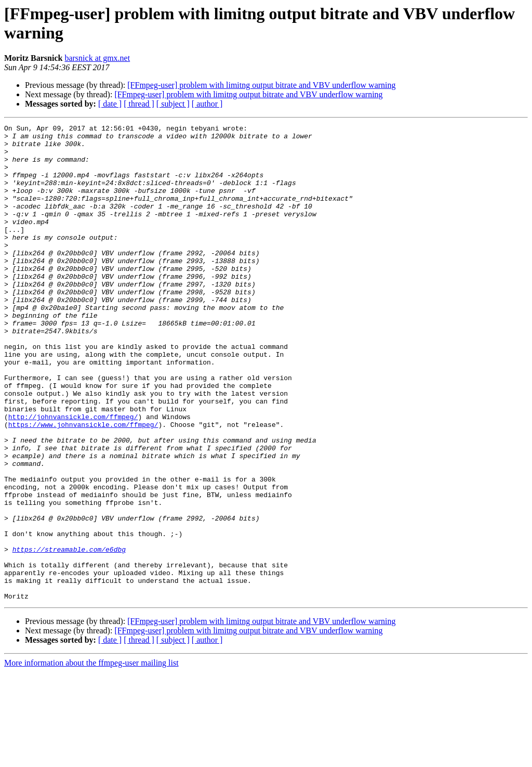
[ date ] (110, 104)
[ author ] (207, 104)
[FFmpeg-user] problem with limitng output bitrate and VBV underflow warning (261, 85)
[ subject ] (173, 104)
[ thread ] (139, 104)
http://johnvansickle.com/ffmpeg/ (73, 476)
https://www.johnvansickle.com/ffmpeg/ (83, 485)
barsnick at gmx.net (97, 58)
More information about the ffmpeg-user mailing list (91, 758)
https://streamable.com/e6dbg (69, 635)
